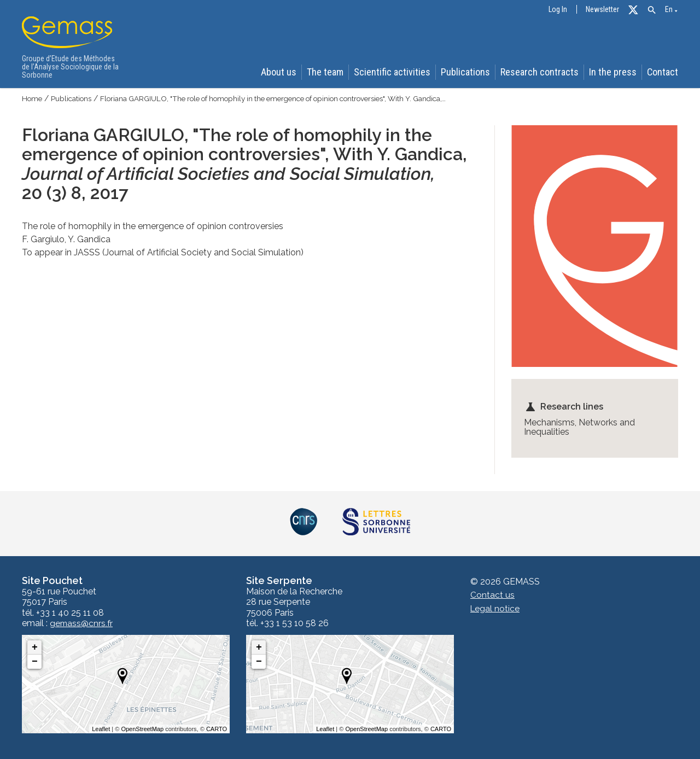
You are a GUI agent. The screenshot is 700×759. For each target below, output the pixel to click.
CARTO (217, 729)
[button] (652, 10)
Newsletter (602, 10)
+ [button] (35, 647)
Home (33, 98)
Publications (471, 72)
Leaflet (101, 729)
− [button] (35, 662)
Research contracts (543, 72)
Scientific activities (398, 72)
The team (332, 72)
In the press (614, 72)
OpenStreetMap (142, 729)
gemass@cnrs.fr (82, 623)
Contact (664, 72)
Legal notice (495, 608)
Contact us (492, 595)
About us (285, 72)
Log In (558, 10)
